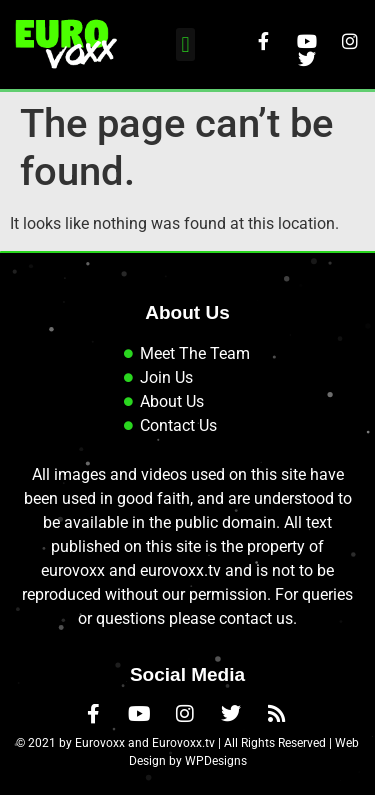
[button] (185, 44)
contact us (256, 618)
